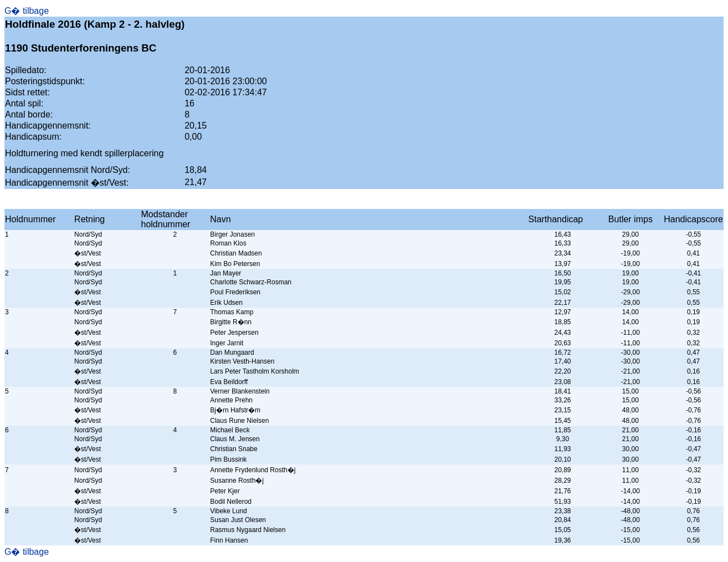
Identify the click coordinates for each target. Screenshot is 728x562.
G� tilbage (27, 11)
